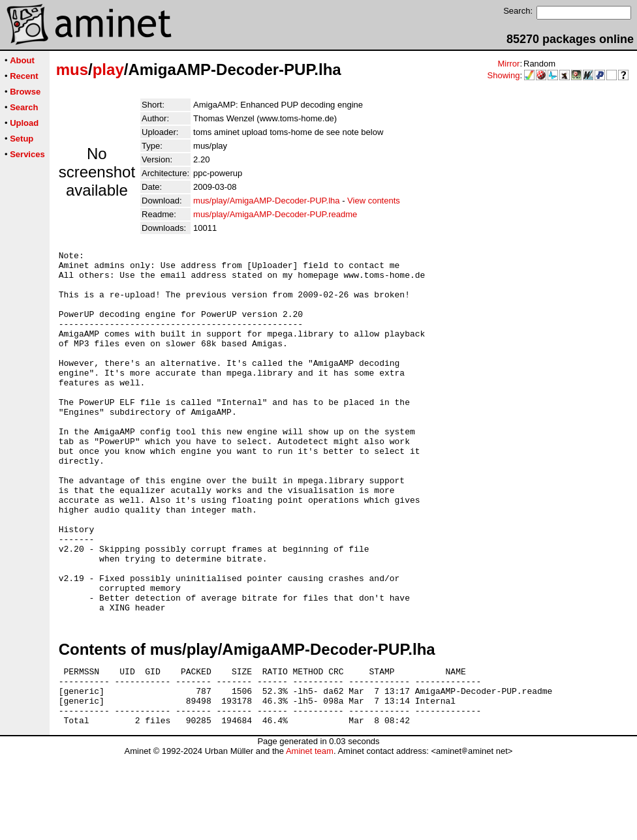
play (108, 69)
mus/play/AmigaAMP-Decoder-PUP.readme (275, 214)
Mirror (508, 64)
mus (72, 69)
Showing (504, 75)
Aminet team (310, 835)
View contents (374, 201)
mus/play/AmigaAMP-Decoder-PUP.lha (266, 201)
